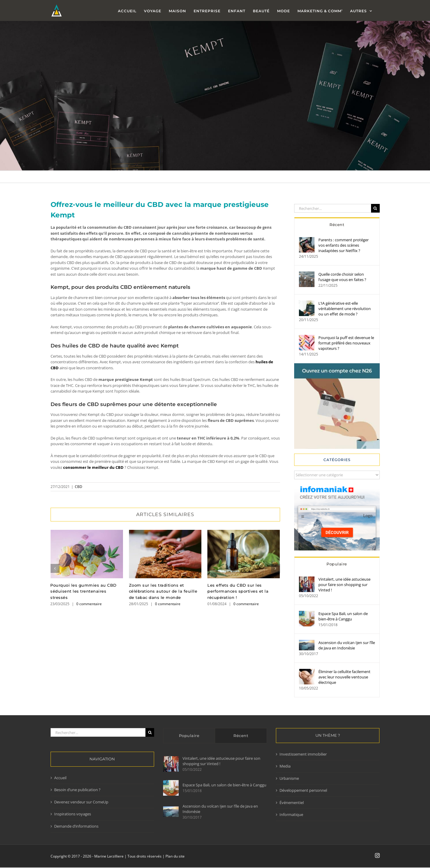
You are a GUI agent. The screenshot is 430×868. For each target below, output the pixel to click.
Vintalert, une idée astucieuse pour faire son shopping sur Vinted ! (344, 585)
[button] (55, 568)
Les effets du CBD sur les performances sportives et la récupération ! (238, 591)
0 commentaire (89, 604)
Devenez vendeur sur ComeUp (81, 802)
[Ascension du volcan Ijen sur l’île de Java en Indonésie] (307, 643)
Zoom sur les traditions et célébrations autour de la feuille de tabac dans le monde (163, 591)
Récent (337, 225)
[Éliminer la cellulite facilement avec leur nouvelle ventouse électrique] (307, 672)
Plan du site (175, 856)
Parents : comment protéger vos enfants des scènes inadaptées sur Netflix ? (344, 245)
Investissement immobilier (303, 754)
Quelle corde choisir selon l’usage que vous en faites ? (342, 277)
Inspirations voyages (73, 814)
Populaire (337, 564)
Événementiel (292, 803)
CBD (79, 487)
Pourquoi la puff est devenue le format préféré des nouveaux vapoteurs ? (346, 343)
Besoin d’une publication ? (77, 790)
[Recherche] (375, 208)
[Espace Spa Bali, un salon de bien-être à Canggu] (307, 614)
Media (285, 766)
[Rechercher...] (333, 208)
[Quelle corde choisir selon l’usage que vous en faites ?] (307, 274)
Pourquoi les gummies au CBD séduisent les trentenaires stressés (83, 591)
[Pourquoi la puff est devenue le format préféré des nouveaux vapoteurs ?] (307, 338)
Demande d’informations (76, 826)
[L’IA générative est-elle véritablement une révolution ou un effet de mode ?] (307, 303)
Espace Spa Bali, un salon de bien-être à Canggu (343, 616)
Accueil (60, 778)
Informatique (291, 814)
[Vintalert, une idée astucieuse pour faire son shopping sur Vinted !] (307, 579)
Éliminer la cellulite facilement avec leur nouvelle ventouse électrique (344, 677)
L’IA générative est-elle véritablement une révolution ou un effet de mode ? (345, 309)
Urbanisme (289, 778)
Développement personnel (303, 790)
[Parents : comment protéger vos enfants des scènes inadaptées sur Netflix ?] (307, 240)
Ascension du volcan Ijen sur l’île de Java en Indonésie (347, 645)
